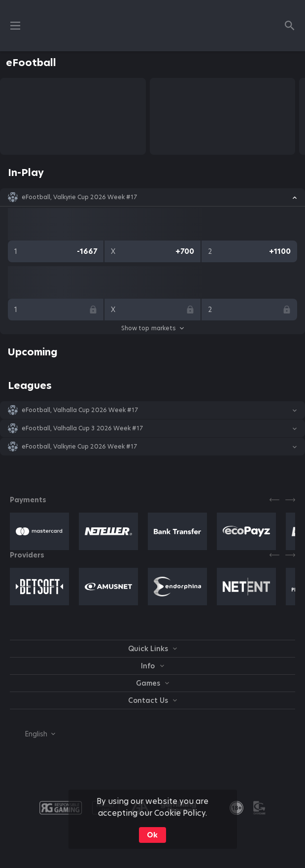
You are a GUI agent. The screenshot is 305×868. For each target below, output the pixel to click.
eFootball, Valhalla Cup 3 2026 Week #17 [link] (82, 428)
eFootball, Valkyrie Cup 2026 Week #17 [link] (79, 197)
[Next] (290, 500)
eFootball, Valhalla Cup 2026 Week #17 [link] (80, 410)
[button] (152, 197)
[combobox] (33, 734)
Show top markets (152, 328)
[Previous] (274, 500)
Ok (152, 835)
